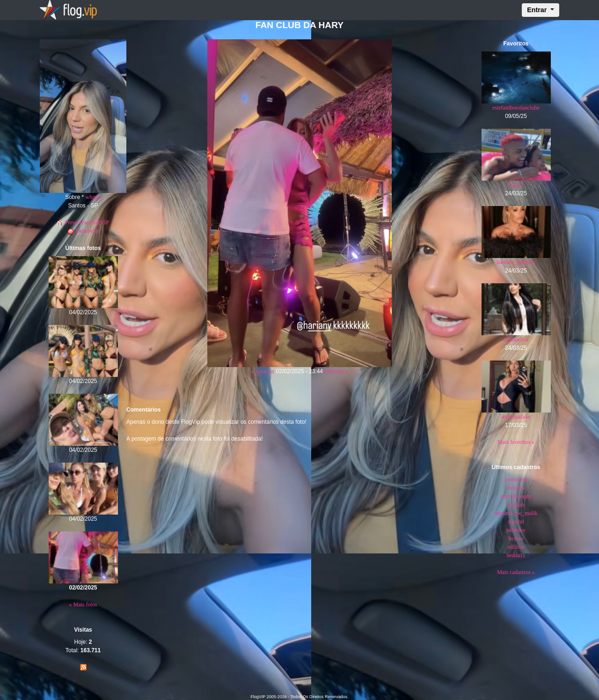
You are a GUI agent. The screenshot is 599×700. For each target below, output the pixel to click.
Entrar (538, 10)
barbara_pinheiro (516, 262)
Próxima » (336, 371)
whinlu (93, 197)
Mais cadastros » (516, 572)
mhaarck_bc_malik (516, 513)
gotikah (516, 505)
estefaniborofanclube (516, 108)
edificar (516, 547)
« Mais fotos (83, 604)
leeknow (516, 488)
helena (516, 538)
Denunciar (83, 231)
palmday (516, 530)
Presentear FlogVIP (83, 222)
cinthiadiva (516, 339)
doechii (516, 522)
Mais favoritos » (516, 442)
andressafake (516, 417)
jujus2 (516, 185)
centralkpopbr (516, 496)
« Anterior (263, 371)
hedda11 (516, 555)
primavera (516, 479)
